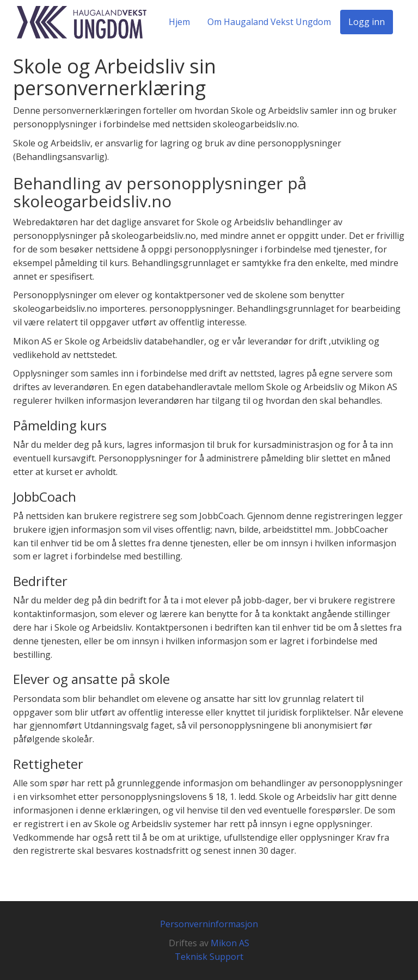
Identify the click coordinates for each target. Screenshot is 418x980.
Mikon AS (230, 943)
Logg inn (367, 22)
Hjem (179, 22)
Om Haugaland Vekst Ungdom (269, 22)
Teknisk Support (209, 957)
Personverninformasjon (209, 924)
